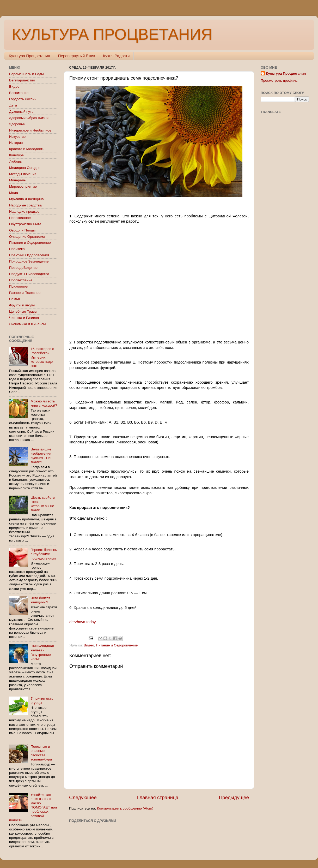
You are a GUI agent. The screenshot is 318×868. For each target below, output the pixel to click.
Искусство (17, 137)
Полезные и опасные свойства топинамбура (41, 753)
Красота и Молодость (27, 149)
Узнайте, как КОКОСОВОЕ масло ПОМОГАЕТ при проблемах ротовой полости (33, 807)
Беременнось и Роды (26, 74)
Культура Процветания (29, 56)
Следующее (83, 797)
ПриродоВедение (23, 268)
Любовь (15, 161)
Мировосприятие (23, 186)
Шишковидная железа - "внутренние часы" (42, 652)
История (16, 143)
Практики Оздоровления (29, 255)
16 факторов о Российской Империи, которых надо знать (42, 357)
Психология (19, 286)
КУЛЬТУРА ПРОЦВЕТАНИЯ (112, 34)
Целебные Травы (23, 311)
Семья (14, 299)
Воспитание (19, 93)
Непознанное (20, 218)
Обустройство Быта (25, 224)
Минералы (18, 180)
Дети (13, 105)
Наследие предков (24, 212)
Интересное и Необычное (30, 130)
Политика (17, 249)
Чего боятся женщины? (40, 600)
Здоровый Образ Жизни (29, 118)
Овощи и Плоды (22, 230)
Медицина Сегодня (25, 168)
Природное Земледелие (29, 261)
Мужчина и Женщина (26, 199)
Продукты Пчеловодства (29, 274)
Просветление (21, 280)
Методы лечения (23, 174)
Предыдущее (234, 797)
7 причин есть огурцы (42, 701)
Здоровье (17, 124)
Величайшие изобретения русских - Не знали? (41, 456)
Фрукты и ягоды (22, 305)
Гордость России (23, 99)
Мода (14, 193)
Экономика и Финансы (27, 324)
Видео (89, 645)
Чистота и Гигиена (24, 318)
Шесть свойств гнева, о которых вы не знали (43, 504)
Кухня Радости (116, 56)
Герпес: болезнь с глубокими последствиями (44, 554)
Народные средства (25, 205)
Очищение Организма (27, 237)
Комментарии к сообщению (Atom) (125, 808)
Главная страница (158, 797)
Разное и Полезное (25, 293)
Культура (16, 155)
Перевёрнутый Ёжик (77, 56)
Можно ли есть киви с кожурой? (44, 403)
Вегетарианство (22, 80)
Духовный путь (21, 112)
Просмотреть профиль (279, 81)
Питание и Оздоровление (117, 645)
